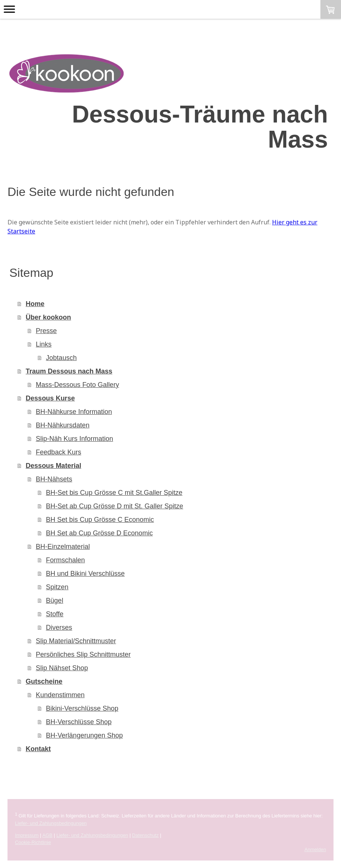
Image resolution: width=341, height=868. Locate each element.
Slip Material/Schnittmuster (76, 641)
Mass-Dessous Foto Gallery (78, 385)
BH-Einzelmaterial (63, 547)
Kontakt (38, 749)
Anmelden (315, 849)
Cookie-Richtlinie (33, 842)
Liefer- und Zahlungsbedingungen (51, 823)
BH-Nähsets (54, 479)
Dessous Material (54, 466)
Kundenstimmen (60, 695)
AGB (47, 835)
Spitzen (57, 587)
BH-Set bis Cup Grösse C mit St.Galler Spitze (114, 493)
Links (44, 344)
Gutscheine (44, 681)
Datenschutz (145, 835)
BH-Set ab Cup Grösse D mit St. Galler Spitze (115, 506)
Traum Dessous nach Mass (69, 371)
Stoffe (55, 614)
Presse (46, 331)
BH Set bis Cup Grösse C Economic (100, 520)
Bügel (55, 601)
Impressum (27, 835)
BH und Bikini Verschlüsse (85, 574)
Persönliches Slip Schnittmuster (83, 654)
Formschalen (66, 560)
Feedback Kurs (59, 452)
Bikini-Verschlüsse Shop (82, 708)
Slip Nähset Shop (62, 668)
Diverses (59, 627)
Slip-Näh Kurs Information (75, 439)
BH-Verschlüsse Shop (79, 722)
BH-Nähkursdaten (63, 425)
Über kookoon (49, 317)
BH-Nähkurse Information (74, 412)
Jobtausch (61, 358)
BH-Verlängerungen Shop (85, 735)
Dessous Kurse (50, 398)
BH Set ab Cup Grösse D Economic (99, 533)
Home (35, 304)
